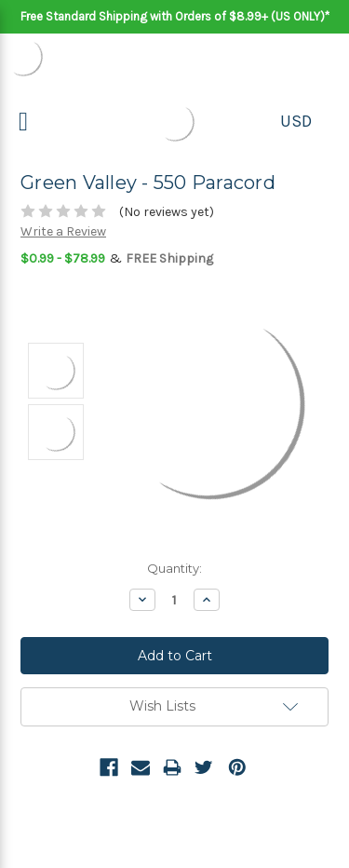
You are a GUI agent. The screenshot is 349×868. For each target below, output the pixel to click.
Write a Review (63, 231)
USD (296, 121)
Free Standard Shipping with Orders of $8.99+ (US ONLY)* (175, 16)
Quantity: (174, 568)
